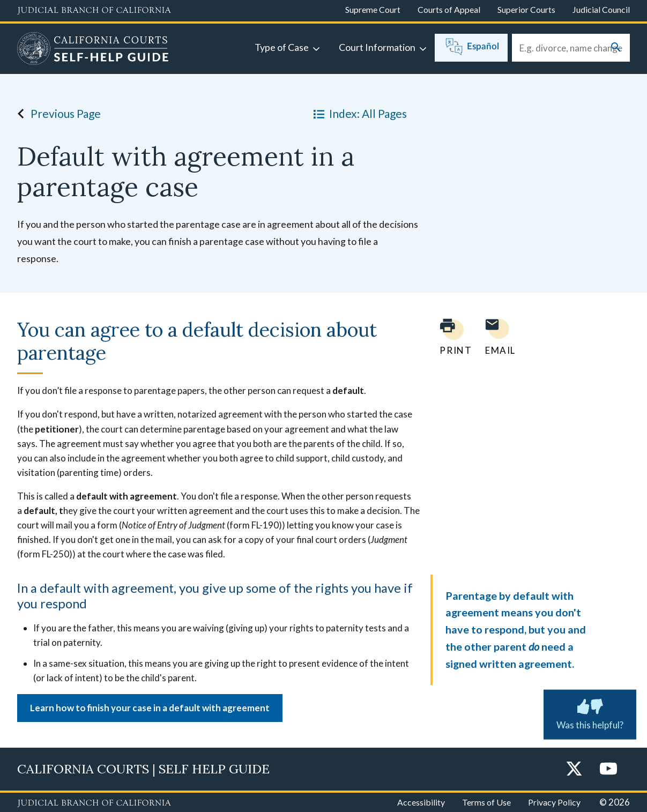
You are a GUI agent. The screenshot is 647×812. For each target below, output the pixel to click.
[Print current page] (449, 337)
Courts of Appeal (449, 9)
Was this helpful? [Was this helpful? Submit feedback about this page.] (590, 712)
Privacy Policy (554, 802)
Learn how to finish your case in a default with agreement (150, 708)
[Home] (93, 50)
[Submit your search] (616, 48)
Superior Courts (526, 9)
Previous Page (56, 114)
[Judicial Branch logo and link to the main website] (94, 11)
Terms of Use (486, 802)
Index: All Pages (358, 114)
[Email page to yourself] (497, 337)
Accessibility (421, 802)
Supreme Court (373, 9)
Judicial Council (601, 9)
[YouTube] (608, 769)
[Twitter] (574, 769)
